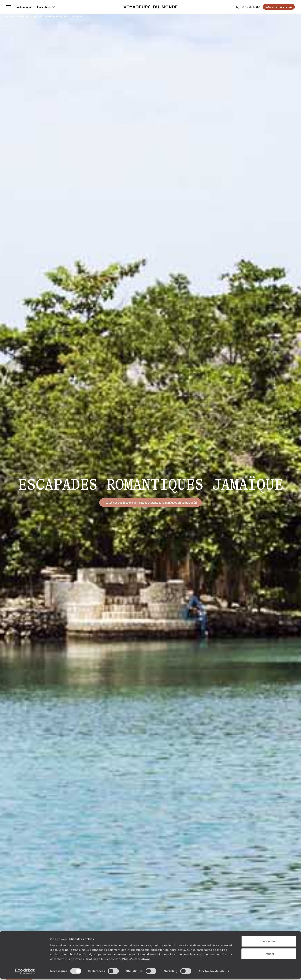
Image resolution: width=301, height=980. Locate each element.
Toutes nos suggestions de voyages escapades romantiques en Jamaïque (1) (150, 502)
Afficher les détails (211, 972)
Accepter (269, 942)
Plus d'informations (136, 960)
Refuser (269, 955)
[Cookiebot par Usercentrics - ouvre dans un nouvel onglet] (25, 973)
